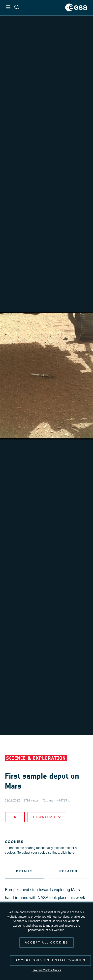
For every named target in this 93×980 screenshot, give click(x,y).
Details (25, 871)
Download (47, 817)
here (71, 853)
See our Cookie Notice (46, 970)
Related (69, 871)
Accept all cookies (46, 943)
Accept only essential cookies (50, 960)
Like (15, 817)
